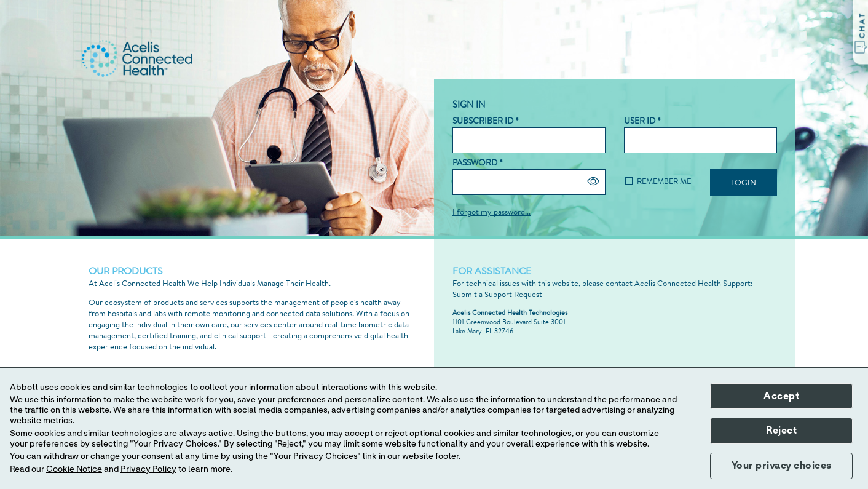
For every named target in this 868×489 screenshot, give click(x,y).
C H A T (862, 26)
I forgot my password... (491, 212)
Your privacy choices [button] (782, 466)
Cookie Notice (74, 469)
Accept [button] (781, 396)
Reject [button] (781, 431)
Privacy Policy (148, 469)
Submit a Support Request (497, 294)
